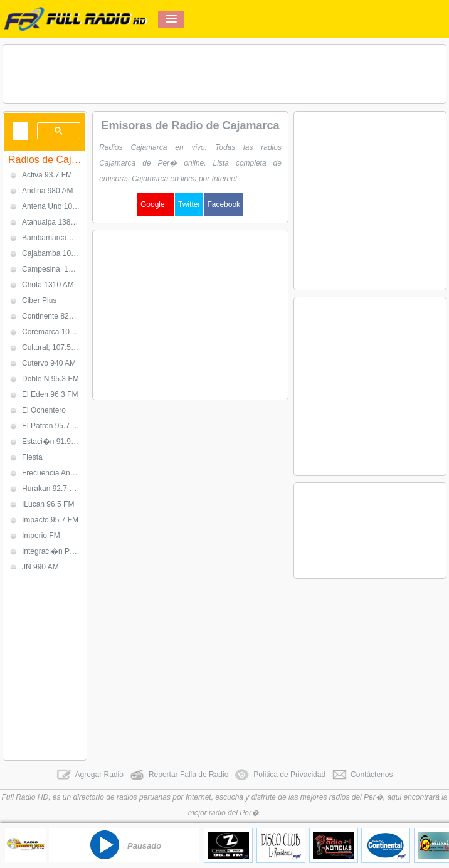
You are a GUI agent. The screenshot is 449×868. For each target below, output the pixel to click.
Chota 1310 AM (48, 285)
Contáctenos (362, 775)
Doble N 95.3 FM (50, 379)
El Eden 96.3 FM (50, 394)
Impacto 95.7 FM (50, 520)
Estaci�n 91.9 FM (53, 442)
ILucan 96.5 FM (48, 504)
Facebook (224, 204)
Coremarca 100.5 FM (54, 332)
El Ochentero (44, 410)
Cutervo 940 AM (49, 363)
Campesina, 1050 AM (54, 269)
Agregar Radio (90, 775)
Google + (156, 204)
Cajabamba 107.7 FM (54, 253)
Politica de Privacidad (280, 775)
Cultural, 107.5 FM (53, 347)
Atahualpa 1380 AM (54, 222)
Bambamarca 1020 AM (54, 238)
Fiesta (32, 457)
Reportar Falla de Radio (179, 775)
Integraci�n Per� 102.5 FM (54, 551)
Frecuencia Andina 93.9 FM (54, 473)
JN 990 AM (40, 567)
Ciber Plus (39, 300)
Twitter (189, 204)
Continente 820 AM (54, 316)
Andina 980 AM (47, 191)
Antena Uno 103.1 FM (54, 206)
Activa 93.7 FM (47, 175)
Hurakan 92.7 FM (51, 489)
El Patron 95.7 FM (52, 426)
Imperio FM (41, 536)
